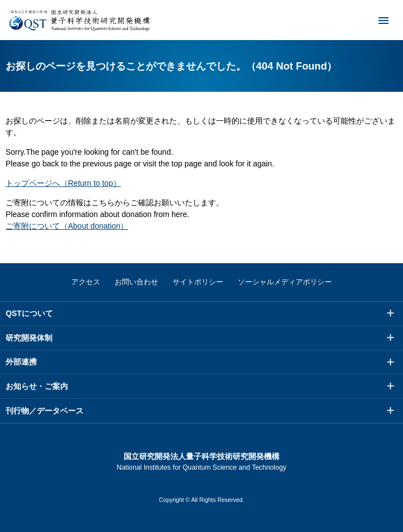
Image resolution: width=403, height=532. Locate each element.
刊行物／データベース (45, 411)
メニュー (376, 20)
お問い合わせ (136, 282)
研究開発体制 (29, 338)
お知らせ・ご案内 (37, 386)
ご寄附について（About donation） (67, 226)
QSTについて (29, 313)
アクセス (86, 282)
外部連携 (21, 362)
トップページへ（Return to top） (63, 183)
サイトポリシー (198, 282)
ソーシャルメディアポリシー (285, 282)
